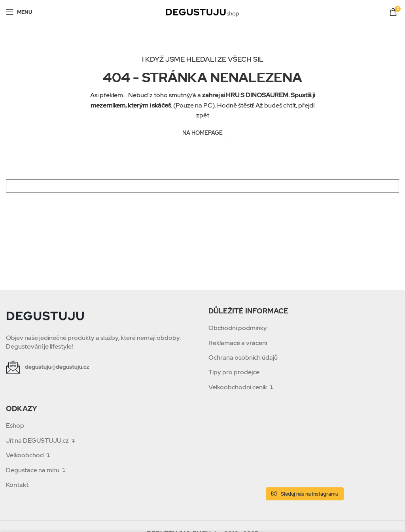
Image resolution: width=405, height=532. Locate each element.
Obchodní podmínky (238, 328)
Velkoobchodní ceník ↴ (241, 387)
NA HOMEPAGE (202, 133)
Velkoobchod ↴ (28, 455)
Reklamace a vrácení (238, 343)
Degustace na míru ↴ (36, 470)
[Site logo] (202, 11)
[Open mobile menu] (19, 12)
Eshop (15, 425)
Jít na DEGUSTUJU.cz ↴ (41, 441)
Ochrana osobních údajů (243, 357)
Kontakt (17, 485)
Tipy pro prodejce (234, 372)
